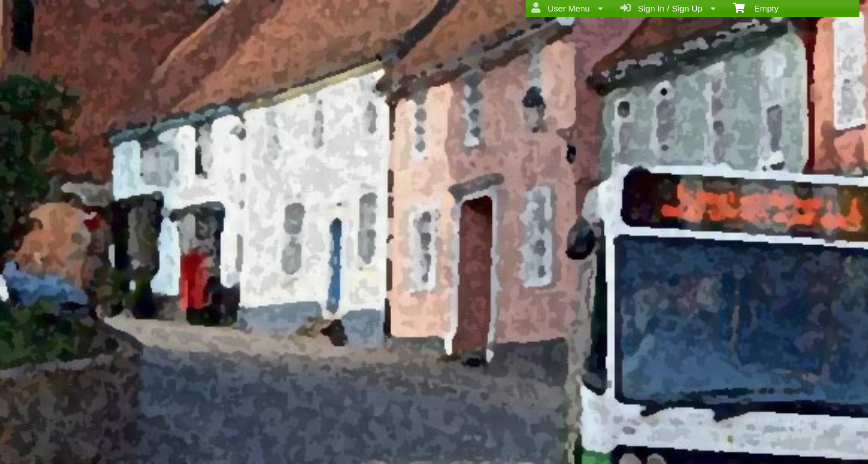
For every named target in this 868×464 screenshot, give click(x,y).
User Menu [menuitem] (567, 8)
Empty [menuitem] (756, 7)
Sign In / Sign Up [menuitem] (668, 8)
